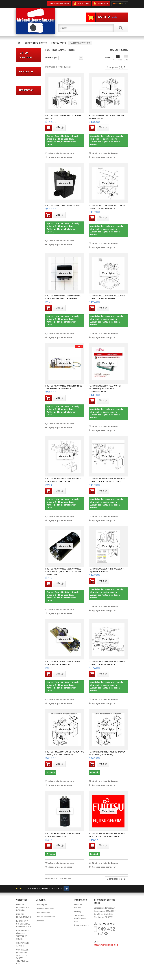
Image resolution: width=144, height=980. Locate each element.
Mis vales (40, 921)
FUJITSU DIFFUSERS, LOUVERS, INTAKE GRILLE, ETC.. (28, 362)
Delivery (25, 552)
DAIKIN (25, 509)
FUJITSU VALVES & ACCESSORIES (28, 349)
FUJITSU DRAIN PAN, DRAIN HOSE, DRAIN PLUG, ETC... (28, 254)
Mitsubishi (26, 528)
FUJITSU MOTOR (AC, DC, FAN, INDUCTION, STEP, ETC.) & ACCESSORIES (28, 314)
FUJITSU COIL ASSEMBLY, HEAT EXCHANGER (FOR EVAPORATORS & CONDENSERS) (29, 276)
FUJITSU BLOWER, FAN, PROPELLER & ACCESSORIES (28, 208)
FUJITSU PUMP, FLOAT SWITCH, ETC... (28, 390)
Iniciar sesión (101, 4)
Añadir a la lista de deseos (61, 153)
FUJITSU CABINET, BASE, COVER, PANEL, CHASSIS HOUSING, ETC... (28, 428)
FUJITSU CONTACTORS (28, 301)
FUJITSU (25, 519)
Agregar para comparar (60, 157)
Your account (82, 4)
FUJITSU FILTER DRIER (28, 400)
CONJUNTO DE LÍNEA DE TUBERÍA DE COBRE (27, 139)
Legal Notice (27, 557)
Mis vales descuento (45, 909)
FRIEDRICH (26, 514)
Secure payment (29, 569)
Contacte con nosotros (59, 4)
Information (26, 544)
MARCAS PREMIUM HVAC (26, 89)
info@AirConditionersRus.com (107, 945)
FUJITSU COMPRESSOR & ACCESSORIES (28, 410)
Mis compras (41, 905)
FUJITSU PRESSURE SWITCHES (27, 339)
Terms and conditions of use (80, 918)
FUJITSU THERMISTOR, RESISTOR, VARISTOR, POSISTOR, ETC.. (28, 226)
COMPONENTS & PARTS (29, 159)
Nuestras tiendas (29, 574)
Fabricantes (26, 502)
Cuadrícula (118, 58)
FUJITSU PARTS (25, 172)
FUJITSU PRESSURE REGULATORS (28, 328)
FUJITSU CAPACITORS (28, 380)
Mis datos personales (45, 917)
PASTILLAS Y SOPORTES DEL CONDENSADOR (30, 112)
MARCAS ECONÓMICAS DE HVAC (29, 71)
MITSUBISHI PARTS (26, 445)
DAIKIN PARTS (28, 451)
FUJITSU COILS (27, 294)
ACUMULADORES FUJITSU (30, 242)
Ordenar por (51, 58)
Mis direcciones (43, 913)
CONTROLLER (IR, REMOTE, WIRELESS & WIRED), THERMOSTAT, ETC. (29, 474)
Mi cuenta (41, 900)
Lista (126, 58)
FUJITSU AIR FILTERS (27, 373)
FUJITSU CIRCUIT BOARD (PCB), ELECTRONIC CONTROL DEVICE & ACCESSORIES (28, 189)
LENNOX (25, 523)
